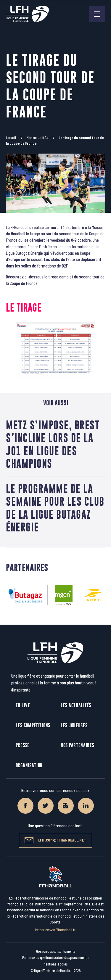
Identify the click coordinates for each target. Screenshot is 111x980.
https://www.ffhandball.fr (55, 930)
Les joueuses (74, 725)
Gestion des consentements (56, 952)
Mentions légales (55, 964)
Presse (23, 745)
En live (23, 705)
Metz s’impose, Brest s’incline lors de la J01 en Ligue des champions (53, 444)
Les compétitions (33, 725)
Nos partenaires (78, 745)
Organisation (29, 765)
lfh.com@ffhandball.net (55, 840)
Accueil (11, 138)
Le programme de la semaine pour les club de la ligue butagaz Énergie (55, 508)
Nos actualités (37, 138)
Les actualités (76, 705)
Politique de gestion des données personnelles (55, 958)
